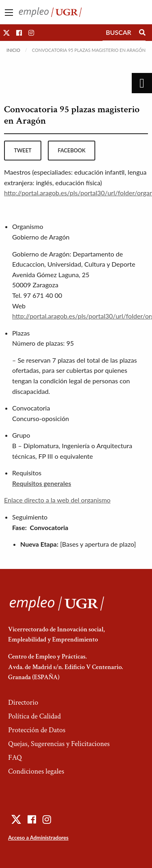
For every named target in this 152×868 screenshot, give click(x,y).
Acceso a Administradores (38, 838)
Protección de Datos (37, 730)
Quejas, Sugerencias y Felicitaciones (59, 744)
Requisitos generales (42, 483)
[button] (6, 33)
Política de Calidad (34, 716)
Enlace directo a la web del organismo (57, 500)
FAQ (15, 758)
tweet (22, 150)
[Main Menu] (9, 13)
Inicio (13, 50)
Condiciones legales (36, 771)
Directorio (23, 702)
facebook (72, 150)
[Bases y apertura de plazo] (98, 544)
